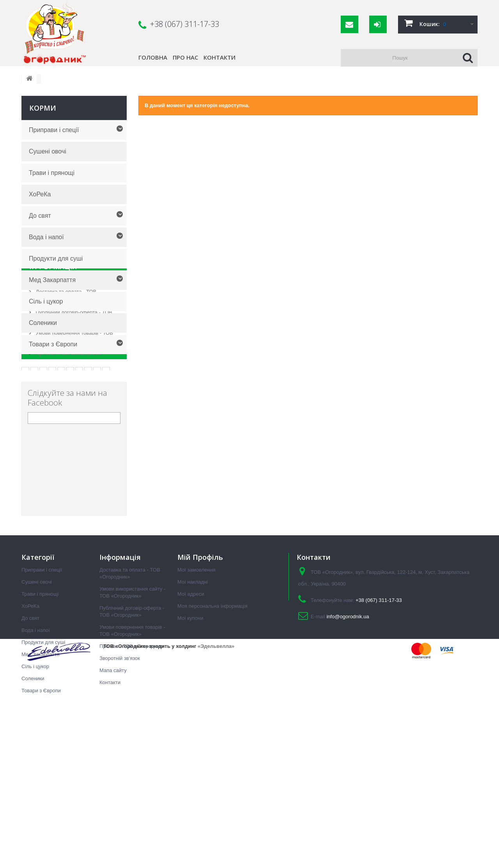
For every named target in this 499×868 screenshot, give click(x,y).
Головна (153, 57)
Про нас (185, 57)
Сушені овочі (48, 151)
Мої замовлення (196, 713)
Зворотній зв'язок (120, 801)
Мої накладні (193, 725)
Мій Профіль (200, 700)
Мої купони (190, 761)
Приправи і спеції (54, 130)
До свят (40, 216)
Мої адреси (191, 737)
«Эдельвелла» (216, 852)
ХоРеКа (40, 194)
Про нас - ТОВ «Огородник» (68, 458)
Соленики (43, 323)
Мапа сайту (113, 813)
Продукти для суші (56, 258)
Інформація (53, 374)
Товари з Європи (53, 344)
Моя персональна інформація (212, 749)
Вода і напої (46, 237)
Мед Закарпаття (52, 280)
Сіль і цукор (46, 301)
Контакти (219, 57)
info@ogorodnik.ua (348, 759)
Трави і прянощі (52, 173)
